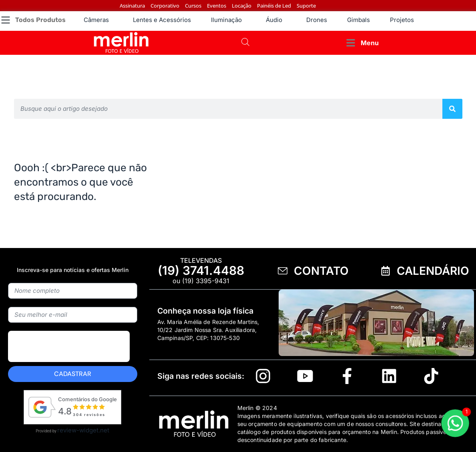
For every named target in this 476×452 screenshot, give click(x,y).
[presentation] (69, 365)
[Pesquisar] (452, 109)
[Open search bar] (245, 43)
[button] (33, 20)
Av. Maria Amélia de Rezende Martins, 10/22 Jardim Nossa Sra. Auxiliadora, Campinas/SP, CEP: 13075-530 (208, 330)
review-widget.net (83, 430)
